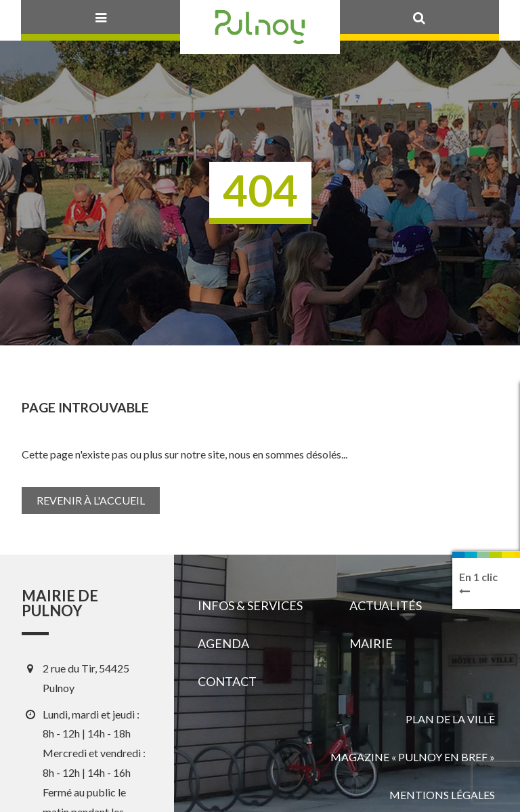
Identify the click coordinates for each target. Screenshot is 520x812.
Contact (227, 681)
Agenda (223, 643)
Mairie (371, 643)
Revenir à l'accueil (91, 500)
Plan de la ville (450, 719)
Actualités (386, 605)
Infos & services (250, 605)
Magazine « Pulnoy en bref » (413, 757)
